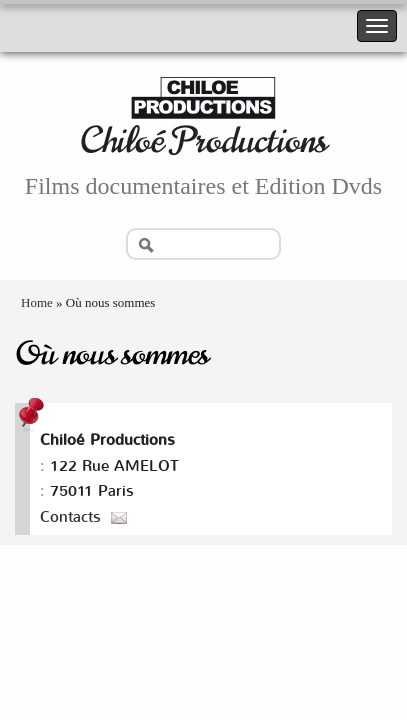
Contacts (70, 517)
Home (37, 302)
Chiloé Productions (203, 140)
